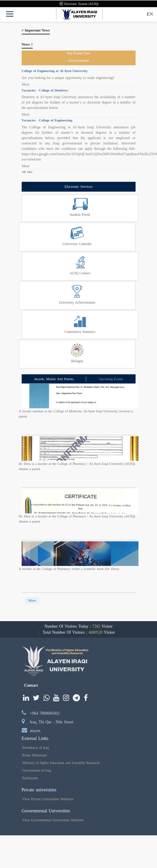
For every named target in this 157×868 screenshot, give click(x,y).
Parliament (30, 778)
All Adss (27, 172)
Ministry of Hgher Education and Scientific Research (61, 763)
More (26, 85)
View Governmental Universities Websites (53, 820)
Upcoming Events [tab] (111, 379)
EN (150, 14)
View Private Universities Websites (48, 799)
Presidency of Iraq (36, 748)
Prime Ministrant (35, 755)
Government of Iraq (37, 770)
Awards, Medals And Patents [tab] (54, 379)
